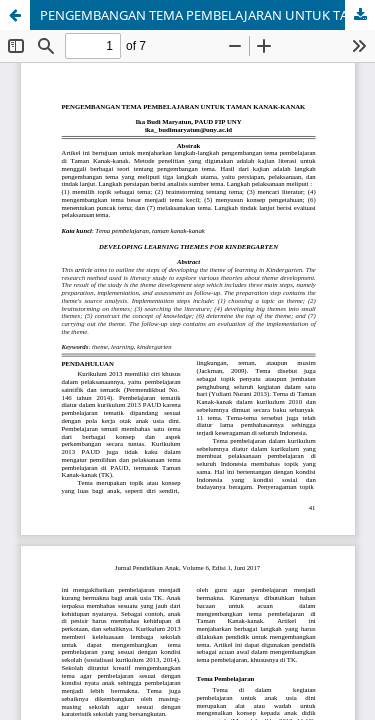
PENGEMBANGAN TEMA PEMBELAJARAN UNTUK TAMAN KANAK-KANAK (207, 15)
